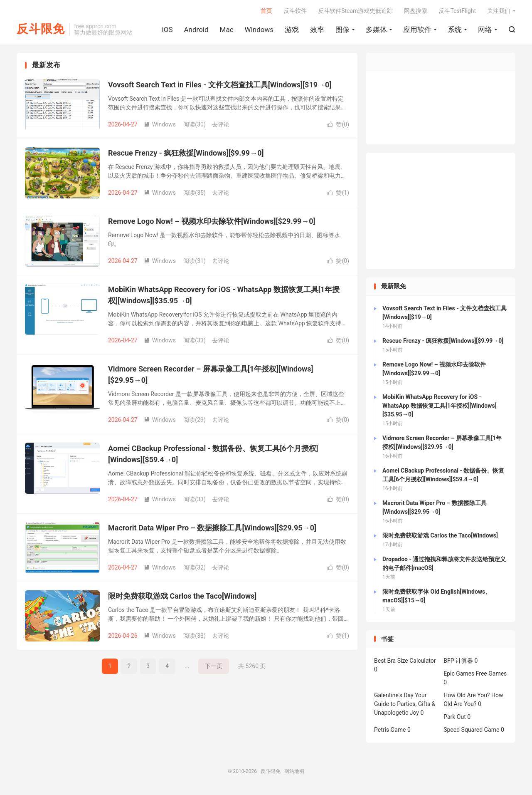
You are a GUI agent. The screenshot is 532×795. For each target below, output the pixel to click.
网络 (485, 30)
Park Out (455, 717)
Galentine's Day (394, 696)
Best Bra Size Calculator (405, 661)
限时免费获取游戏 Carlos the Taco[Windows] (182, 596)
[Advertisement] (441, 211)
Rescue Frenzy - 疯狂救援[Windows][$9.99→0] (186, 153)
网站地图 (294, 772)
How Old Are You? (467, 696)
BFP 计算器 (458, 661)
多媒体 (376, 30)
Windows (259, 30)
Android (196, 30)
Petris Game (390, 730)
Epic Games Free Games (475, 674)
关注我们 (499, 11)
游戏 (292, 30)
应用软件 (417, 30)
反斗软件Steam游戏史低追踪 (355, 11)
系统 (455, 30)
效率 (317, 30)
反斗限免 (41, 29)
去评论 (221, 124)
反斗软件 (295, 11)
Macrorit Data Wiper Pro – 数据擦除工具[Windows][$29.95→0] (212, 528)
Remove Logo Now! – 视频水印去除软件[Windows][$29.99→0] (212, 221)
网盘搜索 (416, 11)
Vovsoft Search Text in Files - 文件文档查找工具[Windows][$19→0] (220, 85)
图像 (342, 30)
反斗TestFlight (457, 11)
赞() (338, 124)
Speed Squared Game (471, 730)
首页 (266, 11)
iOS (167, 30)
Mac (227, 30)
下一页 (214, 666)
